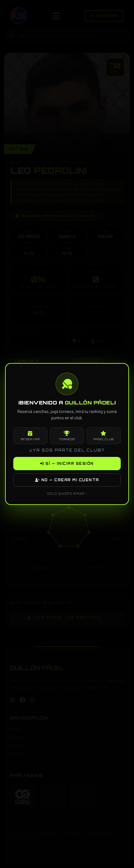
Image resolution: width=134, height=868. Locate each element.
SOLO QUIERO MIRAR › (67, 493)
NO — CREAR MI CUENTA (67, 480)
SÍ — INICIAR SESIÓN (67, 464)
